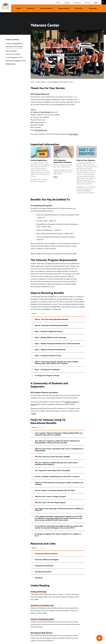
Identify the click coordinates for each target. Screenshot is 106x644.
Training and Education (41, 572)
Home (32, 82)
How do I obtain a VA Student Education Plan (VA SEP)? (53, 491)
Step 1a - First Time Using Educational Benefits (50, 319)
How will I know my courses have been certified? (51, 457)
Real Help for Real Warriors (42, 633)
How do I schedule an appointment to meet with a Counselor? (56, 477)
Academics (30, 8)
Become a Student (46, 8)
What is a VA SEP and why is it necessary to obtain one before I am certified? (57, 484)
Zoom (34, 414)
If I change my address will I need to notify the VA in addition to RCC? (56, 535)
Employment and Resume (43, 566)
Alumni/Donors (77, 3)
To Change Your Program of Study (45, 376)
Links (96, 3)
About (19, 8)
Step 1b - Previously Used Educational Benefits (50, 325)
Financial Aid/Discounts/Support (45, 560)
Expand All (34, 314)
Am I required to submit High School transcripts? (51, 471)
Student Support (64, 8)
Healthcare (37, 578)
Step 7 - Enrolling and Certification (46, 370)
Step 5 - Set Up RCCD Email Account (46, 356)
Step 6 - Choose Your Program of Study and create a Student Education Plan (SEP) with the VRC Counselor (55, 363)
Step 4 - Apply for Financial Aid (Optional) (48, 350)
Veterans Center (10, 64)
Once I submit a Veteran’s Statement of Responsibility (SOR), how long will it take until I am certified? (57, 434)
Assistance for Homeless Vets (42, 606)
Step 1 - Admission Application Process (47, 331)
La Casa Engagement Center (14, 57)
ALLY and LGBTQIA (11, 51)
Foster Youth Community (13, 54)
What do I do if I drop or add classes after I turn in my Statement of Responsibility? (57, 450)
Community (93, 8)
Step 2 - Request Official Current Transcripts (49, 338)
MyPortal (58, 3)
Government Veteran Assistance (45, 554)
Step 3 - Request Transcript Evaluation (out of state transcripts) (56, 344)
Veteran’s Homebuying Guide (42, 619)
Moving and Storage (38, 592)
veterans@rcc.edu (41, 130)
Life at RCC (79, 8)
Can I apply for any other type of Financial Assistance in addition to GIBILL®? (57, 510)
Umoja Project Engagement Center (16, 61)
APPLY (56, 177)
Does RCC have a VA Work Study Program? (49, 503)
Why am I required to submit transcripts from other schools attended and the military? (55, 464)
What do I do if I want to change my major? (49, 497)
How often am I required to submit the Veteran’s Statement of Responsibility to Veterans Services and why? (56, 442)
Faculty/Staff (67, 3)
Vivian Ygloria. (74, 134)
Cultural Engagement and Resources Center (14, 45)
